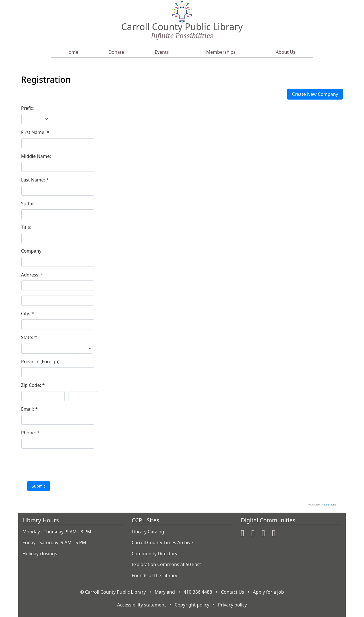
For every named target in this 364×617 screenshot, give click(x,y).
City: (26, 313)
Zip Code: (32, 385)
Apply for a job (268, 592)
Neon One (330, 505)
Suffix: (28, 204)
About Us (286, 52)
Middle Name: (36, 156)
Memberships (221, 52)
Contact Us (232, 592)
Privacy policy (232, 605)
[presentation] (64, 465)
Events (162, 52)
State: (28, 337)
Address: (31, 275)
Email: (28, 409)
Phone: (29, 433)
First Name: (34, 132)
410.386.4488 (198, 592)
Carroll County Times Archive (162, 542)
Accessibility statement (141, 605)
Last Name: (34, 180)
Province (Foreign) (40, 362)
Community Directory (155, 554)
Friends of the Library (154, 575)
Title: (26, 227)
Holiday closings (40, 554)
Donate (116, 52)
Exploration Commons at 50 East (166, 564)
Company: (32, 251)
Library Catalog (148, 532)
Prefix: (28, 108)
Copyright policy (192, 605)
